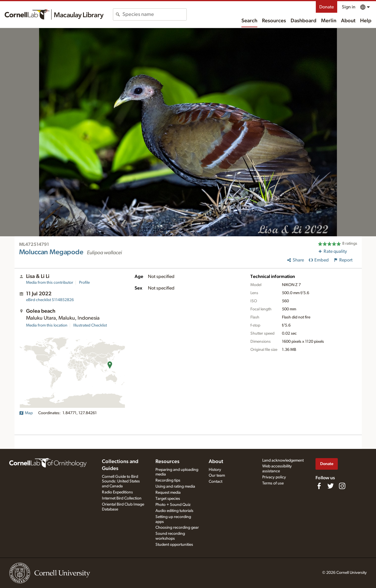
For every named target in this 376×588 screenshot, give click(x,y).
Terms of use (273, 483)
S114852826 (50, 300)
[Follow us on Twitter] (331, 486)
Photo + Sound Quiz (173, 505)
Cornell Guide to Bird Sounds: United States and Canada (121, 482)
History (215, 470)
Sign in (349, 7)
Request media (168, 493)
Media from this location (47, 325)
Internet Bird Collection (122, 498)
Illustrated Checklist (90, 325)
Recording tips (168, 480)
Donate (327, 7)
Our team (217, 475)
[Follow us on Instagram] (342, 486)
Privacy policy (274, 477)
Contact (215, 482)
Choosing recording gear (177, 528)
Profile (84, 283)
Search (249, 21)
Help (366, 21)
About (348, 21)
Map (26, 413)
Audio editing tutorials (174, 511)
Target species (168, 499)
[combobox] (154, 14)
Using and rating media (175, 486)
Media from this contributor (50, 283)
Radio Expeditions (117, 492)
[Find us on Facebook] (319, 486)
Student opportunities (174, 545)
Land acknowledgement (283, 460)
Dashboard (303, 21)
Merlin (329, 21)
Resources (274, 21)
